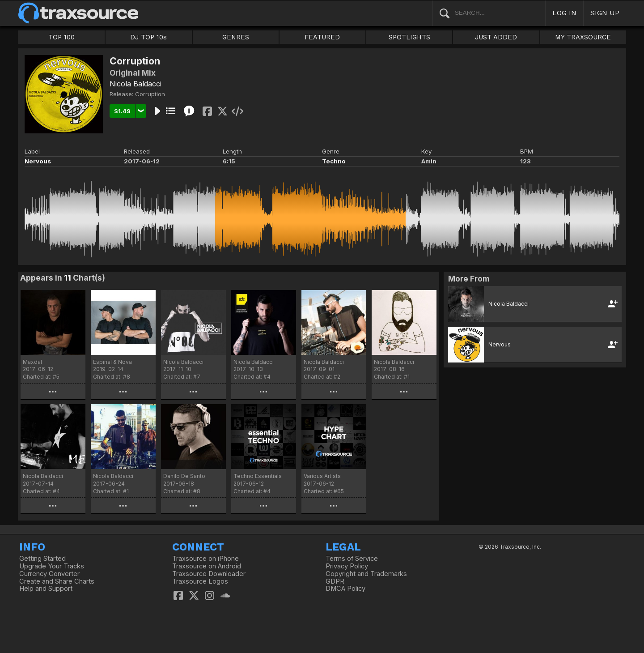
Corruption (150, 94)
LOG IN (564, 13)
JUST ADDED (496, 37)
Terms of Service (352, 559)
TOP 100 (61, 37)
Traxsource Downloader (209, 574)
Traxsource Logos (200, 581)
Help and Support (46, 589)
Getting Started (42, 559)
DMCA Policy (345, 589)
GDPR (335, 581)
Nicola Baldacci (136, 84)
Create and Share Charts (57, 581)
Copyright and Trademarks (366, 574)
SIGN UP (605, 13)
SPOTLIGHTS (409, 37)
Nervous (38, 161)
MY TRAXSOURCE (583, 37)
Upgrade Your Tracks (52, 566)
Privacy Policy (347, 566)
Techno (334, 161)
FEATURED (322, 37)
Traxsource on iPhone (205, 559)
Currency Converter (49, 574)
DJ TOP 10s (148, 37)
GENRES (236, 37)
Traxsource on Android (207, 566)
